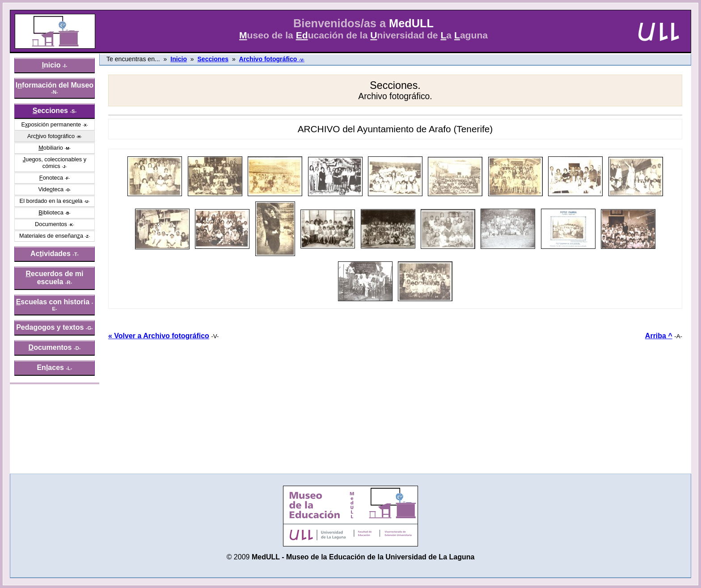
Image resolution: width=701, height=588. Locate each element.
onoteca (51, 178)
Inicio (179, 59)
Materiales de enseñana (51, 236)
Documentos (51, 224)
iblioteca (51, 212)
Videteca (51, 189)
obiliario (51, 148)
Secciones (213, 59)
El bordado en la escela (51, 201)
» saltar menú (29, 6)
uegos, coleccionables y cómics (55, 163)
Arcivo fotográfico (51, 136)
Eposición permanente (51, 124)
